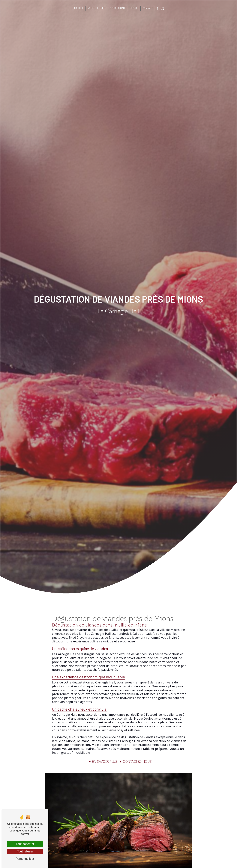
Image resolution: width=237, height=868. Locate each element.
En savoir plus (103, 762)
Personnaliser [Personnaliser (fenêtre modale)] (25, 859)
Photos (134, 8)
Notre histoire (97, 8)
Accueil (79, 8)
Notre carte (118, 8)
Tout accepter (25, 844)
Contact (148, 8)
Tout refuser (25, 851)
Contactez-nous (135, 762)
